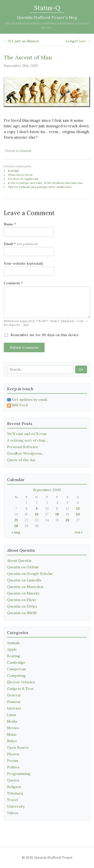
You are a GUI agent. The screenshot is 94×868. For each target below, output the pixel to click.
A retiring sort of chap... (27, 440)
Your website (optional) (23, 263)
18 (57, 514)
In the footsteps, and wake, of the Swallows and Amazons (45, 183)
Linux (12, 715)
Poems (13, 761)
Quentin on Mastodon (25, 587)
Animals (13, 643)
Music (12, 734)
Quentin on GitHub (23, 567)
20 (78, 514)
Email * (21, 244)
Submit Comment (24, 347)
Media (12, 721)
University (16, 806)
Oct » (79, 532)
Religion (14, 787)
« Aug (16, 532)
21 (16, 520)
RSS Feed (17, 405)
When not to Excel (20, 175)
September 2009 (47, 490)
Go (81, 369)
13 (78, 509)
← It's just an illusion (21, 41)
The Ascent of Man (28, 57)
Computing (16, 676)
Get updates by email (27, 400)
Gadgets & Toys (20, 689)
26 (67, 520)
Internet (14, 708)
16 (37, 514)
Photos (13, 754)
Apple (12, 649)
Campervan (16, 669)
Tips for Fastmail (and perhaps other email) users (40, 187)
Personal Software (23, 447)
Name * (10, 224)
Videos (13, 813)
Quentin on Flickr (22, 600)
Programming (19, 774)
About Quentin (19, 561)
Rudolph (13, 171)
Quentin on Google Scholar (30, 574)
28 (16, 526)
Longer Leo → (78, 41)
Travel (12, 800)
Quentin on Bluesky (23, 593)
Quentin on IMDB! (22, 613)
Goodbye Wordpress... (26, 453)
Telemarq (15, 793)
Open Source (18, 747)
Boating (14, 656)
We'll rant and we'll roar (27, 434)
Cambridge (16, 662)
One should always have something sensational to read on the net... (47, 25)
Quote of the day (21, 460)
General (25, 151)
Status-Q (47, 8)
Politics (13, 767)
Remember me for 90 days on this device (42, 335)
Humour (14, 702)
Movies (13, 728)
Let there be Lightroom (23, 179)
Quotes (13, 780)
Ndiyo (12, 741)
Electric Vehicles (21, 682)
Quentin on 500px (22, 606)
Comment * (13, 283)
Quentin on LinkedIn (24, 580)
